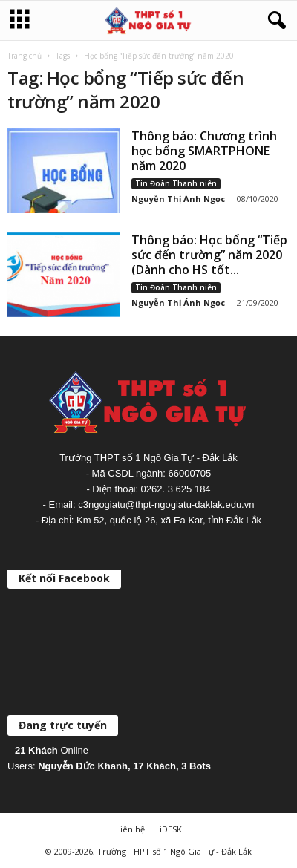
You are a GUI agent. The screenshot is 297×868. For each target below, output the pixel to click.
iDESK (171, 829)
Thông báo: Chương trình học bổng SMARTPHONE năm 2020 (204, 151)
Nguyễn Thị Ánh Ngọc (178, 199)
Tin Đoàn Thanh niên (176, 183)
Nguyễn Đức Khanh (83, 766)
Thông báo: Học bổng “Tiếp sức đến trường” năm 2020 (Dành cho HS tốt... (209, 255)
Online (52, 750)
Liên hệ (130, 829)
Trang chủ (25, 56)
